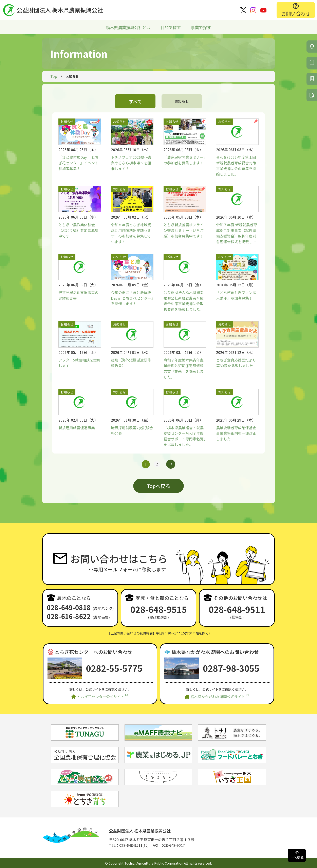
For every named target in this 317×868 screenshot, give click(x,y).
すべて (135, 101)
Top (54, 76)
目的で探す (171, 27)
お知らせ (182, 101)
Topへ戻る (159, 486)
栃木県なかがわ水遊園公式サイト (218, 697)
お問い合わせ (296, 13)
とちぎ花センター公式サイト (101, 697)
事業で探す (201, 27)
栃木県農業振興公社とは (128, 27)
